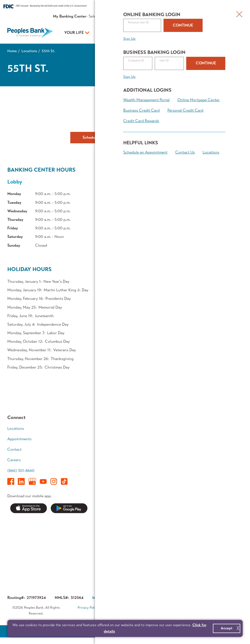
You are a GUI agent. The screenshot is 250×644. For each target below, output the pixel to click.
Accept (227, 628)
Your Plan (152, 33)
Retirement (215, 463)
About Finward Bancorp (169, 561)
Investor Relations (172, 549)
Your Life (74, 33)
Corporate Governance (152, 598)
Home (12, 51)
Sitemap (128, 614)
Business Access (171, 456)
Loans (162, 438)
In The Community (172, 539)
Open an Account (204, 33)
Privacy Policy (88, 608)
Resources (159, 16)
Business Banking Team (172, 485)
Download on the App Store (29, 508)
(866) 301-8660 (21, 471)
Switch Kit (116, 555)
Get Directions (125, 114)
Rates (143, 16)
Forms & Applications (126, 564)
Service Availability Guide (124, 542)
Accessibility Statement (161, 608)
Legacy (212, 473)
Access (114, 466)
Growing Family (219, 438)
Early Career (217, 428)
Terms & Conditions (121, 608)
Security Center (121, 530)
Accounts (165, 428)
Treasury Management (168, 469)
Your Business (112, 33)
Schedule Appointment (102, 137)
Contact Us (158, 137)
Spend (113, 428)
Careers (14, 460)
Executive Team (170, 530)
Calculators (216, 498)
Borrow (114, 447)
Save (112, 438)
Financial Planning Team (221, 485)
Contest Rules (120, 574)
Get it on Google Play (69, 508)
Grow (161, 447)
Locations (29, 51)
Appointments (218, 16)
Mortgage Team (121, 456)
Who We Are (168, 520)
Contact (196, 16)
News (112, 520)
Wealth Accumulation (218, 450)
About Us (179, 16)
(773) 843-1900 (125, 124)
